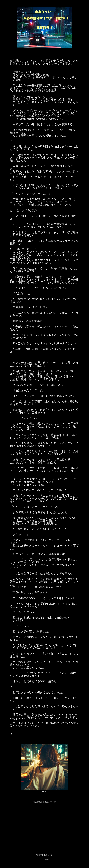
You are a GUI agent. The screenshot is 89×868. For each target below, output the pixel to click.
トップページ (44, 860)
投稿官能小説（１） (44, 855)
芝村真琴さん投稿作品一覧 (44, 802)
